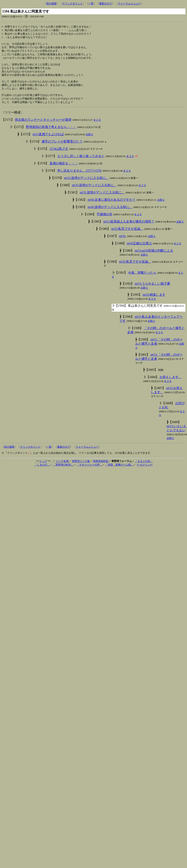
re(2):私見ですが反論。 (127, 235)
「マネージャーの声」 (89, 471)
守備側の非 (104, 220)
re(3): (123, 242)
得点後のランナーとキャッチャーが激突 (43, 126)
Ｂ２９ (97, 126)
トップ (43, 467)
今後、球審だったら (142, 279)
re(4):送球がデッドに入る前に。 (110, 213)
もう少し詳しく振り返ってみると (81, 162)
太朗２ (89, 140)
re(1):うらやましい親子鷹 (152, 290)
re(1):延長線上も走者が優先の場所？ (129, 228)
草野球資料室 (101, 467)
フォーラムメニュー (129, 3)
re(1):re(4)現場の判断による (154, 257)
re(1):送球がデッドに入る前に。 (86, 184)
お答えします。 (170, 383)
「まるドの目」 (144, 467)
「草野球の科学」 (63, 471)
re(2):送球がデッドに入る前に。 (94, 191)
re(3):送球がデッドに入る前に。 (102, 198)
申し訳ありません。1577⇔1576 (79, 177)
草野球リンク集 (81, 467)
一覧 (91, 3)
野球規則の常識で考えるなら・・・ (51, 133)
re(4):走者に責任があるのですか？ (112, 206)
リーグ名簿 (62, 467)
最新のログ (106, 3)
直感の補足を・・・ (64, 169)
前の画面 (51, 3)
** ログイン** (144, 471)
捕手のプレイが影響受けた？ (62, 148)
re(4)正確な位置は (139, 249)
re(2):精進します (154, 301)
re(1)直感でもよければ (48, 140)
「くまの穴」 (42, 471)
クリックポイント (72, 3)
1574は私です (59, 155)
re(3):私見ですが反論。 (135, 268)
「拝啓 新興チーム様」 (119, 471)
